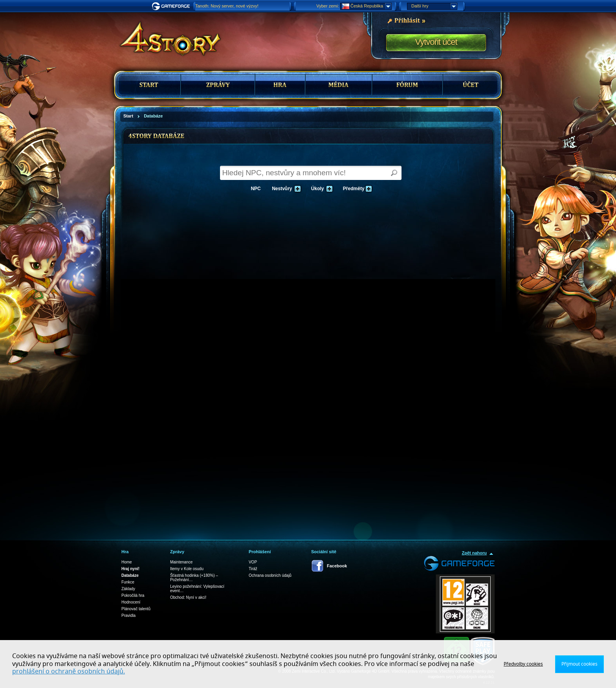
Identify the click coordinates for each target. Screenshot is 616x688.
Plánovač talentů (136, 609)
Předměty (357, 189)
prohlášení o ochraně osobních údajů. (69, 671)
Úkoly (321, 189)
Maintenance (181, 562)
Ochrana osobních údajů (270, 575)
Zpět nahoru (474, 553)
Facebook (337, 566)
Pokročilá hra (133, 595)
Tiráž (253, 569)
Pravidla (128, 616)
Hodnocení (131, 602)
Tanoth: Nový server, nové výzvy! (227, 6)
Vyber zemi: (328, 6)
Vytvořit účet (436, 42)
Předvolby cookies (523, 664)
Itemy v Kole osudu (187, 569)
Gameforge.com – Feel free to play (172, 6)
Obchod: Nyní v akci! (188, 597)
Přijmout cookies (579, 664)
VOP (253, 562)
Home (127, 562)
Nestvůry (285, 189)
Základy (128, 589)
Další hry (434, 6)
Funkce (128, 582)
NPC (256, 189)
